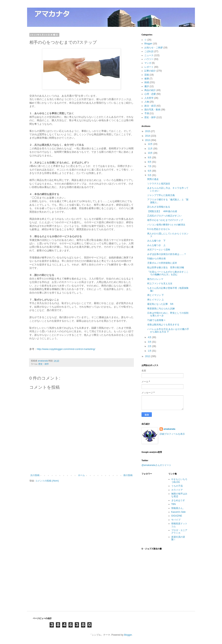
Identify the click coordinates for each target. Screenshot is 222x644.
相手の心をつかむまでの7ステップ (165, 220)
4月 (150, 337)
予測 (147, 113)
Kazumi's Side (179, 512)
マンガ (148, 63)
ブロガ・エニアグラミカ (179, 532)
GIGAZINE (177, 516)
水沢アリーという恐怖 (159, 250)
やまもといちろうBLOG (179, 481)
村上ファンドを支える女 (160, 283)
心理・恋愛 (150, 94)
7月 (150, 166)
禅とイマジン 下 (156, 295)
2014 (148, 136)
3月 (150, 342)
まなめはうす (178, 500)
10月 (151, 153)
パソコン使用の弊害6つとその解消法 (166, 225)
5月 (150, 175)
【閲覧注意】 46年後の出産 (162, 211)
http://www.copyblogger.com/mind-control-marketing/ (66, 349)
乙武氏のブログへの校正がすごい (164, 216)
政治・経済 (150, 106)
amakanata (169, 429)
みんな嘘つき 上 (156, 245)
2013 (148, 140)
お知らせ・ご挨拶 (154, 48)
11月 (151, 149)
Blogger (148, 44)
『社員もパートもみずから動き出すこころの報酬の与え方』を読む (168, 273)
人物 (147, 102)
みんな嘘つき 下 (156, 241)
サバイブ (176, 520)
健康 (147, 79)
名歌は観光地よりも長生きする (163, 325)
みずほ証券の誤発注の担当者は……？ (167, 254)
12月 (151, 144)
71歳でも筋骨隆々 (156, 320)
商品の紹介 (150, 90)
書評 (147, 86)
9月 (150, 158)
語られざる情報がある (159, 207)
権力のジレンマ (155, 279)
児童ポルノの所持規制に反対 (162, 263)
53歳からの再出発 (156, 259)
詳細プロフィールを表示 (172, 434)
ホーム (81, 475)
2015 (148, 131)
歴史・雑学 (44, 364)
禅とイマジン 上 (156, 300)
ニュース (149, 55)
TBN (174, 504)
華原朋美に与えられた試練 (161, 309)
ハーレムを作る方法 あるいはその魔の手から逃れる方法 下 (168, 330)
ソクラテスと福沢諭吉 (159, 184)
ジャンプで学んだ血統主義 (161, 195)
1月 (150, 351)
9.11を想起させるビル (159, 229)
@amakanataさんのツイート (156, 465)
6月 (150, 171)
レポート (149, 67)
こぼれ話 (149, 51)
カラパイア (177, 490)
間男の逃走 (153, 179)
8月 (150, 162)
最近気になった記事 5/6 (160, 304)
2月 (150, 346)
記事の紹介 (150, 71)
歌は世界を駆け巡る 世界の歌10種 (166, 267)
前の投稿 (128, 475)
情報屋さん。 (178, 508)
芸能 (147, 75)
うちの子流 (177, 486)
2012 (148, 356)
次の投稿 (35, 475)
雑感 (147, 82)
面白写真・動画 (152, 110)
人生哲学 (149, 98)
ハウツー (149, 59)
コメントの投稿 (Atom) (47, 481)
